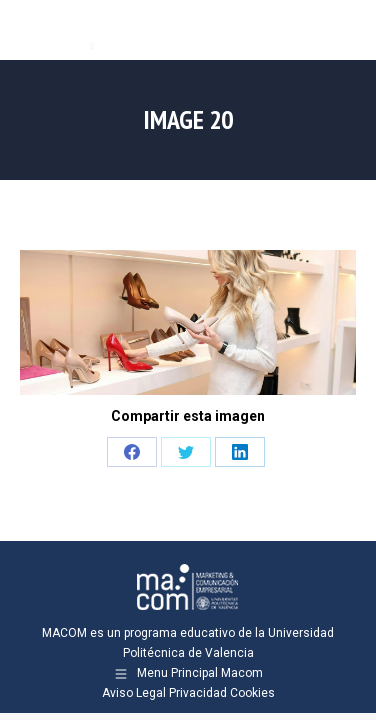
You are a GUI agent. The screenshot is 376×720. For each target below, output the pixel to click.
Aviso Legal (134, 693)
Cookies (252, 693)
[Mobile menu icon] (344, 30)
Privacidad (198, 693)
